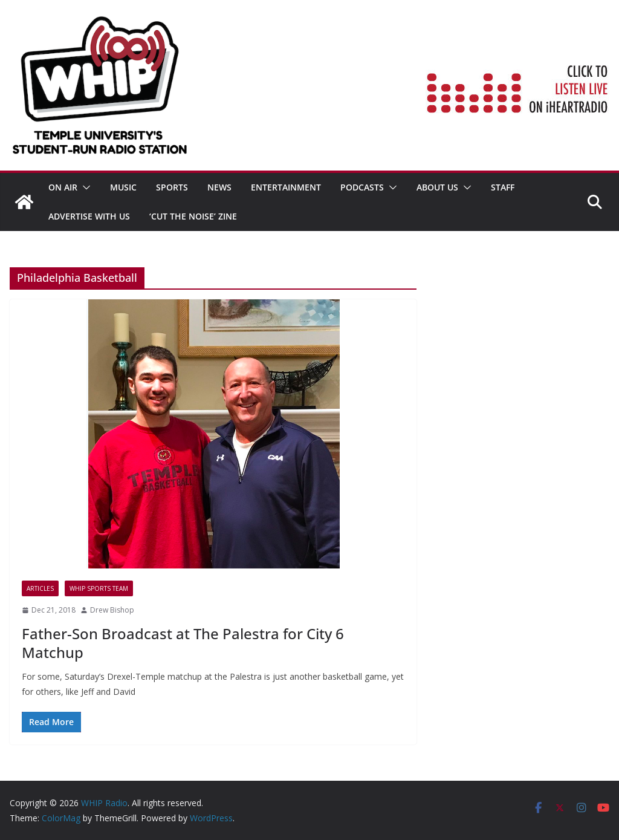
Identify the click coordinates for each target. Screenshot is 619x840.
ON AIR (63, 187)
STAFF (503, 187)
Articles (40, 588)
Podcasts (362, 187)
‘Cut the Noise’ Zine (193, 216)
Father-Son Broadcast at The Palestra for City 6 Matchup (183, 643)
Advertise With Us (89, 216)
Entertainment (286, 187)
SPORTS (172, 187)
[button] (84, 187)
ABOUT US (437, 187)
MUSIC (123, 187)
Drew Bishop (112, 610)
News (219, 187)
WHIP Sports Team (99, 588)
